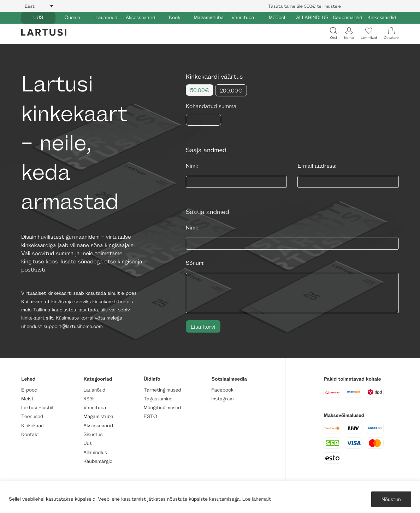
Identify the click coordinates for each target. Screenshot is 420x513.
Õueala (72, 17)
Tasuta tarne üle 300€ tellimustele (304, 6)
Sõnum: (195, 263)
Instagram (222, 399)
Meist (27, 399)
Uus (88, 443)
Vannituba (243, 17)
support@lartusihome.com (73, 326)
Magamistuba (209, 17)
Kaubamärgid (348, 17)
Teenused (32, 416)
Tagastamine (158, 399)
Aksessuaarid (141, 17)
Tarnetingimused (162, 390)
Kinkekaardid (382, 17)
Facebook (222, 390)
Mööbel (277, 17)
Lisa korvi (203, 326)
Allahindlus (95, 452)
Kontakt (30, 434)
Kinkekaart (33, 426)
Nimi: (192, 166)
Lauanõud (106, 17)
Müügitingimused (162, 408)
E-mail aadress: (317, 166)
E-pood (29, 390)
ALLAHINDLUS (312, 17)
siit (50, 318)
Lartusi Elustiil (37, 408)
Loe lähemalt (257, 499)
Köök (174, 17)
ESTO (150, 416)
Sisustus (93, 434)
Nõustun (391, 499)
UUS (38, 17)
